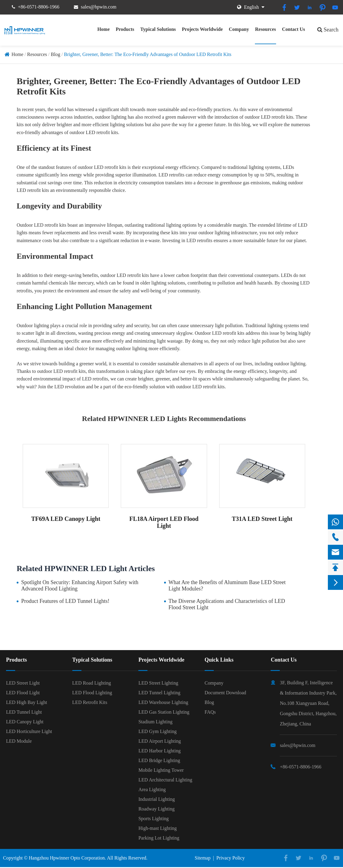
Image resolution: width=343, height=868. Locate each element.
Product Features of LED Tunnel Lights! (65, 601)
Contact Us (294, 29)
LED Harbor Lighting (160, 751)
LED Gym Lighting (157, 731)
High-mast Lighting (158, 828)
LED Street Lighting (158, 683)
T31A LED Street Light (262, 519)
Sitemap (203, 858)
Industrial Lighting (157, 799)
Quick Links (219, 660)
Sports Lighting (153, 819)
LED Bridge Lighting (159, 760)
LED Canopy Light (25, 722)
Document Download (225, 693)
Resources (265, 29)
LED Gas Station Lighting (164, 712)
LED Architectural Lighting (165, 780)
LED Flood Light (23, 693)
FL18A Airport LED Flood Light (164, 522)
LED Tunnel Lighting (159, 693)
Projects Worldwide (202, 29)
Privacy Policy (231, 858)
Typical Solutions (158, 29)
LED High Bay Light (27, 702)
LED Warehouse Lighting (163, 702)
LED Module (19, 741)
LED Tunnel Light (24, 712)
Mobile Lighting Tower (161, 770)
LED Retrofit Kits (90, 702)
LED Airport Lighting (160, 741)
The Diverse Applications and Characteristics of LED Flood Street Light (227, 604)
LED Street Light (23, 683)
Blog (56, 54)
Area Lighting (152, 789)
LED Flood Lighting (92, 693)
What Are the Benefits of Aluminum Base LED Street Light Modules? (227, 585)
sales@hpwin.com (99, 7)
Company (239, 29)
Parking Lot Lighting (159, 838)
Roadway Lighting (157, 809)
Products (125, 29)
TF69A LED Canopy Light (66, 519)
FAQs (210, 712)
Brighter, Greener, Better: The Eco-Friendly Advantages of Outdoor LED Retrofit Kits (148, 54)
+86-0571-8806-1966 (39, 7)
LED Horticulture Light (29, 731)
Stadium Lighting (155, 722)
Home (103, 29)
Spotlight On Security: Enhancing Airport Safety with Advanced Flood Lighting (80, 585)
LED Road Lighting (92, 683)
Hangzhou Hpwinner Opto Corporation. (67, 858)
